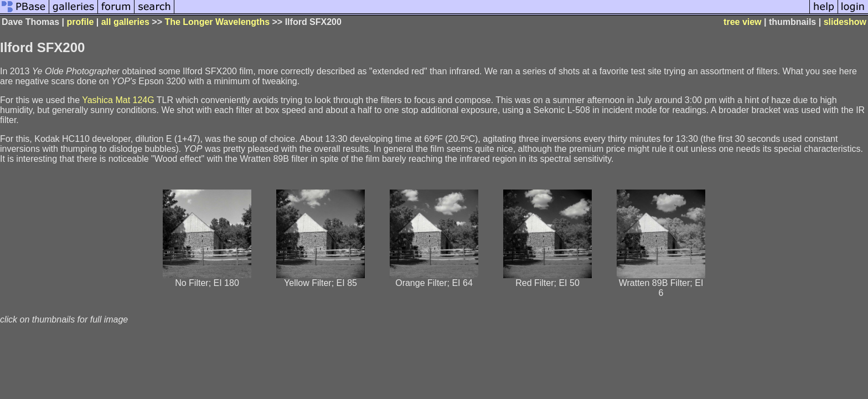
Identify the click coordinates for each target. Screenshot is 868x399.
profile (80, 22)
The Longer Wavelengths (217, 22)
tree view (742, 22)
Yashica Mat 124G (118, 100)
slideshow (845, 22)
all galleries (125, 22)
